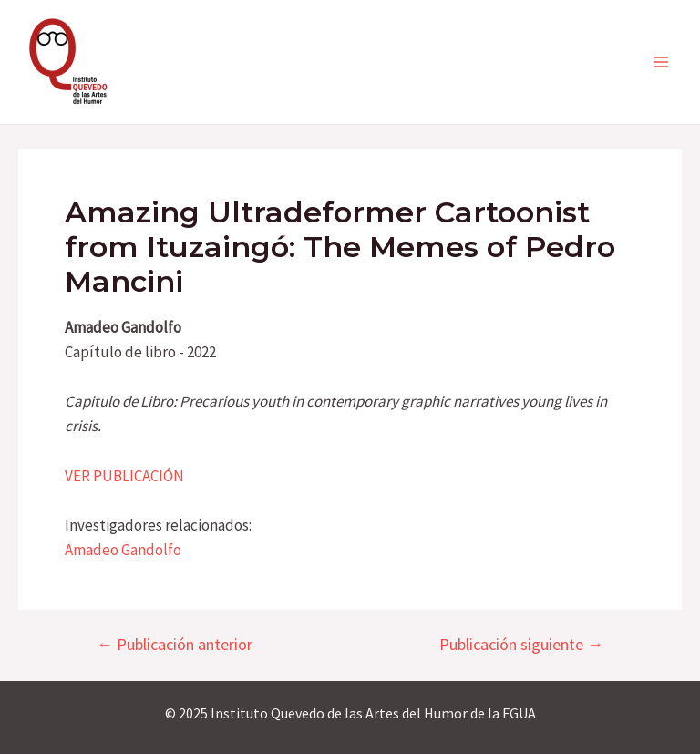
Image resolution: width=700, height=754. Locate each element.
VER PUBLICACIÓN (124, 476)
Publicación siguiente (521, 645)
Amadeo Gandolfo (123, 550)
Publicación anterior (175, 645)
